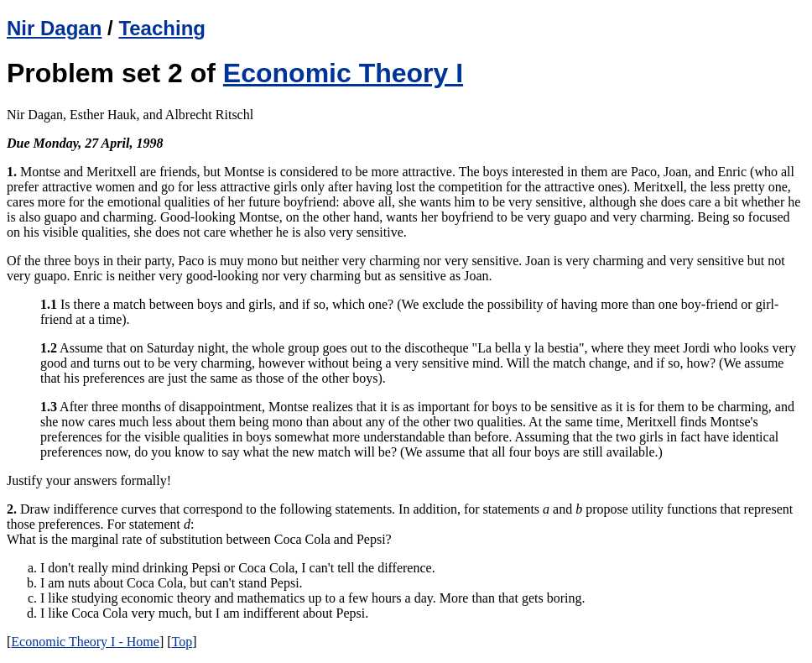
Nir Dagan (54, 28)
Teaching (162, 28)
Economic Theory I (343, 73)
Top (182, 642)
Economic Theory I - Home (85, 642)
